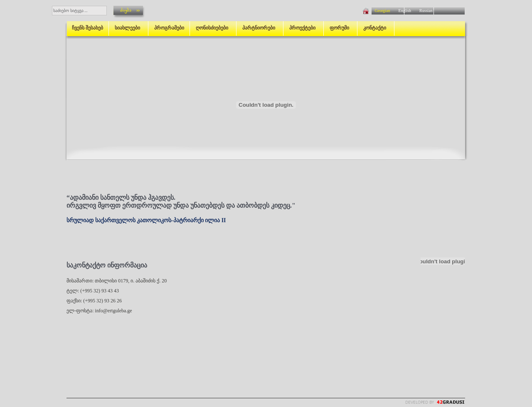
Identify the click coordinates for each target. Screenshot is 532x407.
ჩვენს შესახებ (87, 28)
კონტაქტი (376, 28)
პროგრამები (169, 28)
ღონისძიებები (213, 28)
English (405, 11)
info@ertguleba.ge (113, 311)
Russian (424, 11)
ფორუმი (341, 28)
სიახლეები (129, 28)
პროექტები (304, 28)
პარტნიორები (260, 28)
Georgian (383, 11)
